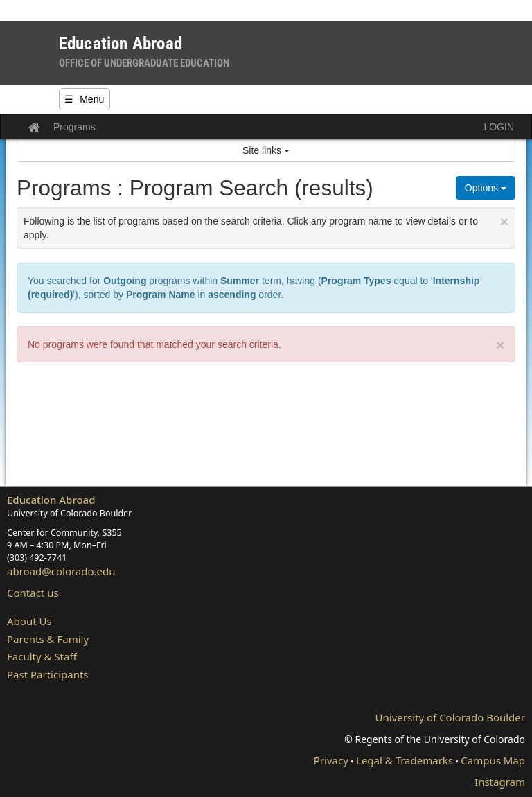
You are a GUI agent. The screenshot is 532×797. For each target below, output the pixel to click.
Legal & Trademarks (405, 760)
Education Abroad (51, 500)
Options (486, 188)
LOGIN (499, 127)
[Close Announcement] (504, 221)
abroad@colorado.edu (61, 571)
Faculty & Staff (42, 656)
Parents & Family (48, 639)
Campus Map (493, 760)
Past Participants (48, 674)
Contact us (33, 593)
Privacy (331, 760)
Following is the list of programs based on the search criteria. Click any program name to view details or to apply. (266, 227)
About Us (29, 621)
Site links (266, 150)
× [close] (500, 345)
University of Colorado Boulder (450, 717)
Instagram (500, 782)
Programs (74, 127)
